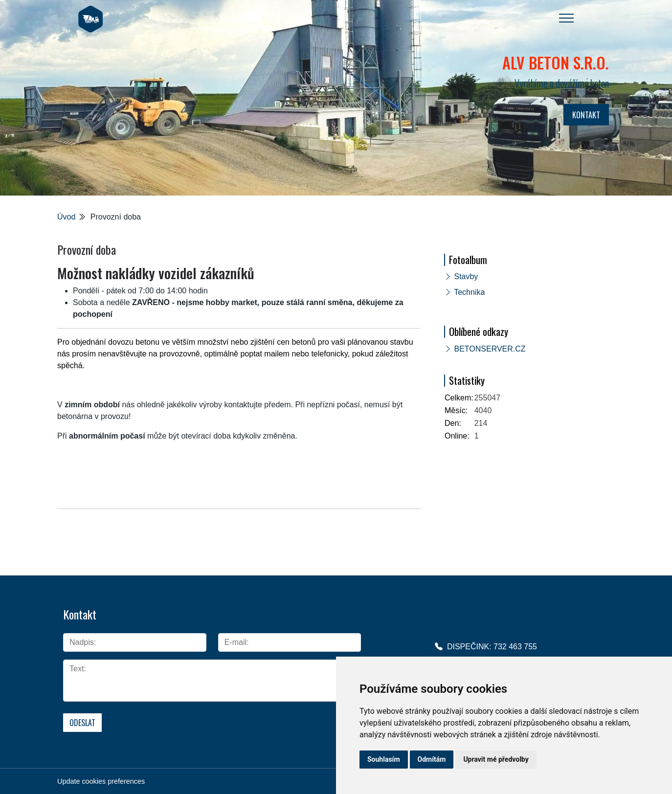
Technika (469, 292)
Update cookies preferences (101, 780)
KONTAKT (586, 115)
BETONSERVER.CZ (490, 349)
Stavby (466, 276)
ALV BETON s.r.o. (556, 62)
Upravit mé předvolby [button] (496, 759)
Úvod (66, 217)
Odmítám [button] (432, 759)
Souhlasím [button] (384, 759)
